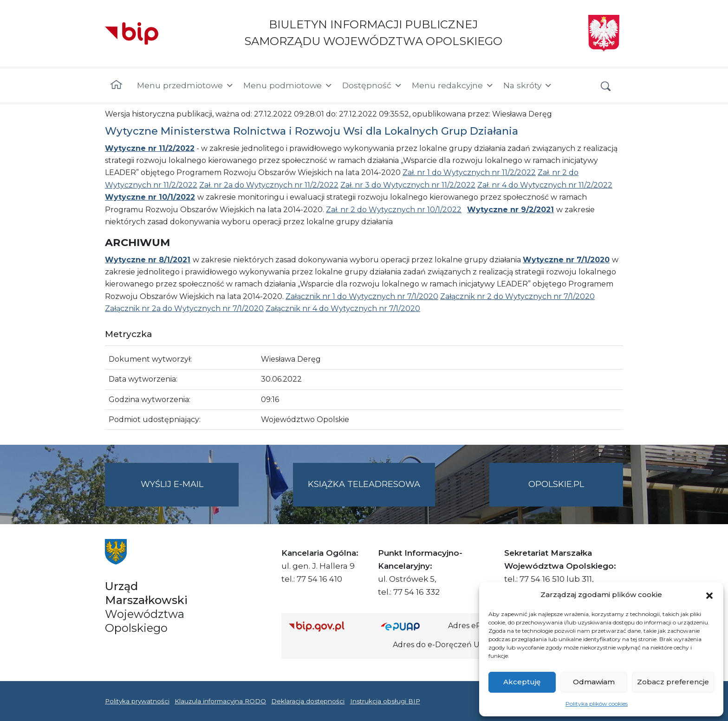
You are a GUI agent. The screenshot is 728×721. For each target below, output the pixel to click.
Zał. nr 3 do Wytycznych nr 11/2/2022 (408, 185)
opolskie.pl (556, 484)
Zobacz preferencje (673, 682)
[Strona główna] (116, 85)
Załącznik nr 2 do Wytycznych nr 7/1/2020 (517, 296)
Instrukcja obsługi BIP (385, 701)
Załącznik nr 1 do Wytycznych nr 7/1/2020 (362, 296)
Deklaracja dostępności (308, 701)
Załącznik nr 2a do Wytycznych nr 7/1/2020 (184, 309)
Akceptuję (522, 682)
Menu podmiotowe (288, 85)
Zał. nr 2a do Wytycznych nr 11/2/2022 (269, 185)
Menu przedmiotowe (185, 85)
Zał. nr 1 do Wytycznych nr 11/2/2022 (469, 172)
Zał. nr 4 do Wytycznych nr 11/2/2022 (545, 185)
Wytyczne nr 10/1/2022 (150, 197)
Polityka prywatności (137, 701)
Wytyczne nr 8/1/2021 (148, 260)
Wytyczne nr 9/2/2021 (510, 210)
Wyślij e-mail (190, 492)
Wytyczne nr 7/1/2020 (566, 260)
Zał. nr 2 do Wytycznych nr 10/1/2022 (394, 210)
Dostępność (372, 85)
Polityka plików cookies (597, 704)
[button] (709, 595)
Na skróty (528, 85)
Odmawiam (594, 682)
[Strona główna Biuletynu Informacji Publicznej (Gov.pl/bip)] (327, 626)
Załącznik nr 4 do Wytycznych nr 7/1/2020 (343, 309)
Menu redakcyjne (453, 85)
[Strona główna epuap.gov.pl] (411, 626)
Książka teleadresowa (364, 484)
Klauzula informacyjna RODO (220, 701)
